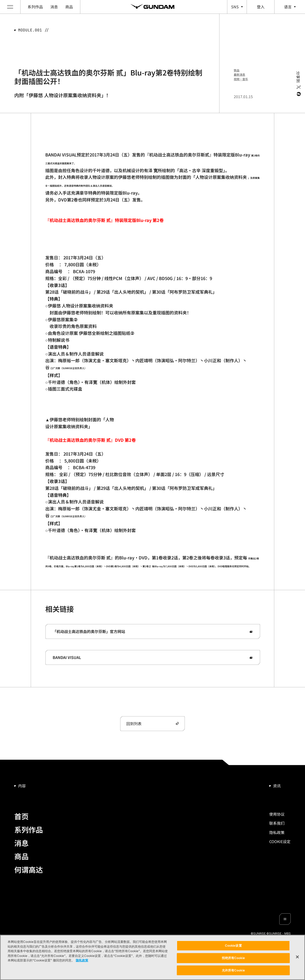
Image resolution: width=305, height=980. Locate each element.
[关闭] (297, 958)
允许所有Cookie (233, 972)
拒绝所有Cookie (233, 959)
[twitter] (298, 87)
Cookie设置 (280, 841)
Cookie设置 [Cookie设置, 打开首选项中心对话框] (233, 947)
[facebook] (298, 94)
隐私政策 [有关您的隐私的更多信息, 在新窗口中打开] (82, 962)
